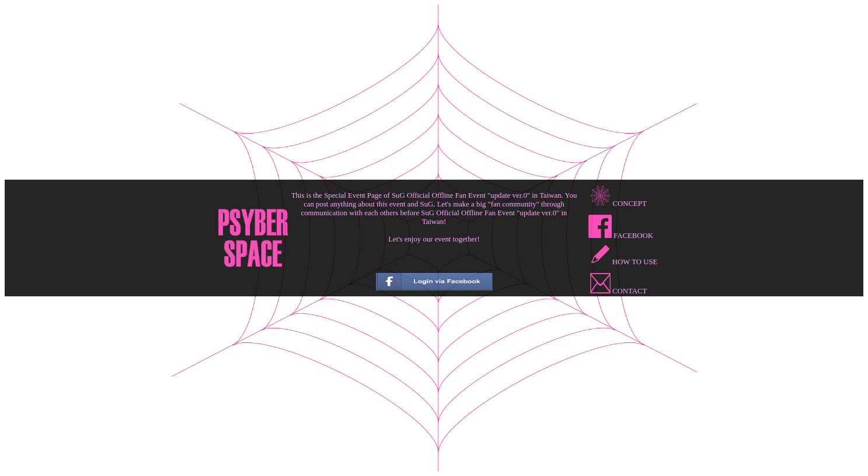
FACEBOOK (621, 236)
